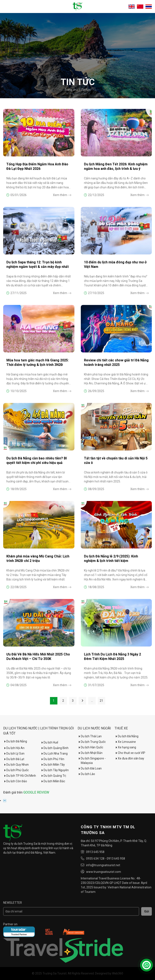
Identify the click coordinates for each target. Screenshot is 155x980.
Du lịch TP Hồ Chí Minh (20, 776)
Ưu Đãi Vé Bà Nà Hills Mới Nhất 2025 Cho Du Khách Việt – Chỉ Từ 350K (38, 657)
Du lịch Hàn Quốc (90, 747)
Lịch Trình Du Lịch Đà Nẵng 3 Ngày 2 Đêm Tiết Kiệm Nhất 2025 (112, 657)
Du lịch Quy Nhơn (16, 765)
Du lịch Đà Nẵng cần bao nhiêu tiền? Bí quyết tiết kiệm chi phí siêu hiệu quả (37, 460)
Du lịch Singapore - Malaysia (92, 761)
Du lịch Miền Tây (53, 765)
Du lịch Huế (49, 742)
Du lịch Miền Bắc (53, 781)
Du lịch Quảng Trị (53, 776)
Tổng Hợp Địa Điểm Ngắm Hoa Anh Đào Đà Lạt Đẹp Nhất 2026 (37, 166)
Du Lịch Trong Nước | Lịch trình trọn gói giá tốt (39, 731)
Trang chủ (71, 90)
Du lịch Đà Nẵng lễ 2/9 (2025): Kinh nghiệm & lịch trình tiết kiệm (111, 559)
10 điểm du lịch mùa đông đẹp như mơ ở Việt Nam (115, 264)
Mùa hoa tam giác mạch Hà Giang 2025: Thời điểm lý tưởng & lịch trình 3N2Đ (38, 362)
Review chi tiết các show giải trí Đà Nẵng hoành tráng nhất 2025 (116, 362)
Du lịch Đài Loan (90, 768)
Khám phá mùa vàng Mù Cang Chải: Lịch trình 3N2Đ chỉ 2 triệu (38, 559)
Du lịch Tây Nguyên (55, 770)
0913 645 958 (95, 852)
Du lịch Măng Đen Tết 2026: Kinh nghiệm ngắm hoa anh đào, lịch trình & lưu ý (116, 166)
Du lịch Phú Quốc (16, 770)
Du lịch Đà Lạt (14, 759)
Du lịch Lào (86, 774)
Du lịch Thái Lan (90, 736)
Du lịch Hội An (14, 748)
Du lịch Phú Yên (52, 759)
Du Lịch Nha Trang (54, 753)
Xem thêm (62, 195)
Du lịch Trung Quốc (92, 742)
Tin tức (86, 90)
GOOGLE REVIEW (36, 792)
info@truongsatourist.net (103, 865)
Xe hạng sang (125, 747)
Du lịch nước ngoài (94, 728)
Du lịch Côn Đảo (15, 781)
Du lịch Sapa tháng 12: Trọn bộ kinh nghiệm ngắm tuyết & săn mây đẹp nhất (38, 264)
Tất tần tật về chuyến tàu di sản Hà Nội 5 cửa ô (116, 460)
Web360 (118, 973)
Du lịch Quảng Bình (54, 748)
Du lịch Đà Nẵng (15, 741)
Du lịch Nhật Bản (90, 753)
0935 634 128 (95, 859)
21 (101, 701)
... (92, 701)
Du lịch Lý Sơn (14, 753)
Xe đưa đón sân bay (129, 758)
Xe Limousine (125, 742)
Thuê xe (121, 728)
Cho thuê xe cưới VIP (130, 753)
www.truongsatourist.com (104, 872)
